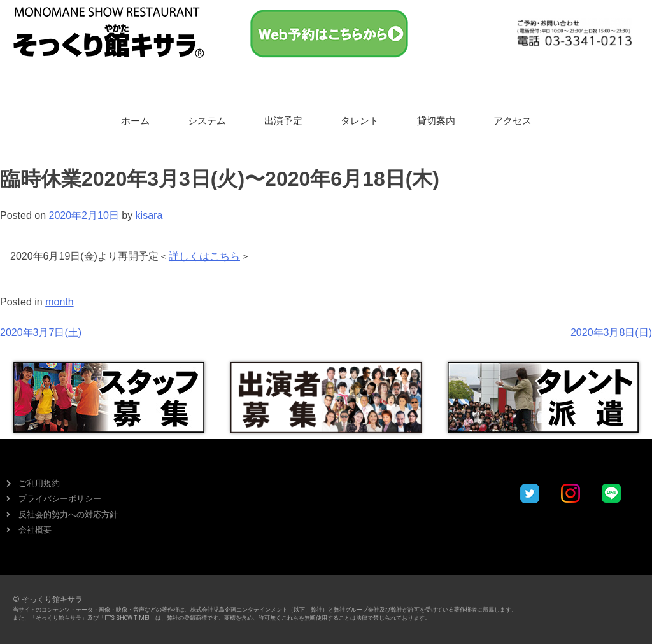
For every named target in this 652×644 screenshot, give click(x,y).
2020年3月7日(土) (41, 332)
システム (207, 121)
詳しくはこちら (204, 256)
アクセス (513, 121)
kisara (149, 215)
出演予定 (283, 121)
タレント (360, 121)
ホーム (135, 121)
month (59, 302)
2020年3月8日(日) (611, 332)
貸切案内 (436, 121)
